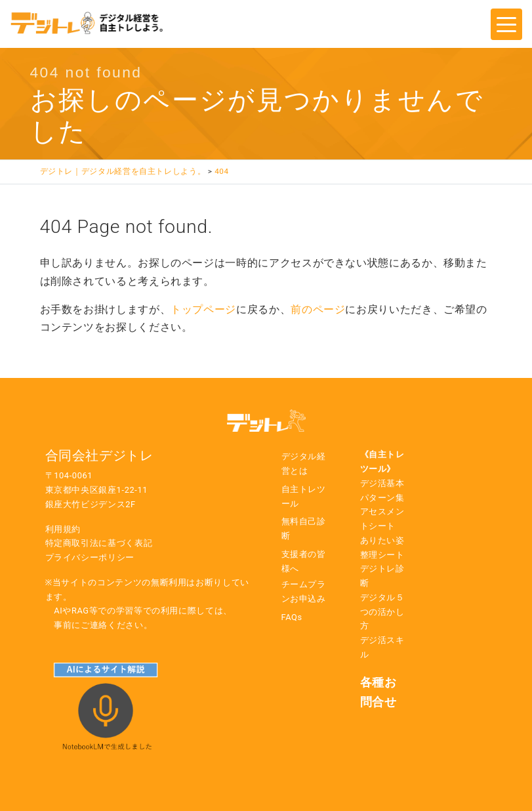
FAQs (292, 617)
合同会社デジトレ (99, 455)
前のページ (318, 309)
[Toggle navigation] (506, 24)
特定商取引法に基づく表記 (99, 543)
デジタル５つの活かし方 (382, 612)
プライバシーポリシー (90, 557)
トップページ (203, 309)
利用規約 (63, 529)
